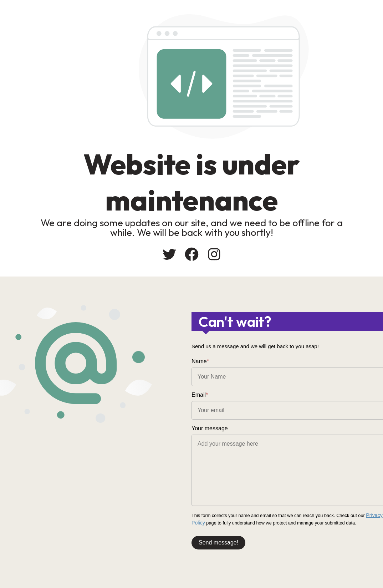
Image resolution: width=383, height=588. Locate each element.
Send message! (218, 541)
